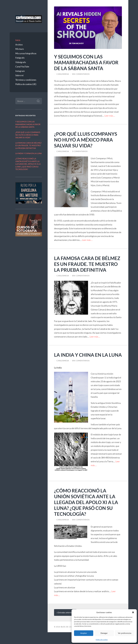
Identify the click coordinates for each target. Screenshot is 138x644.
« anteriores (65, 624)
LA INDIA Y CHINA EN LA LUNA (29, 153)
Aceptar (84, 633)
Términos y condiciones (26, 80)
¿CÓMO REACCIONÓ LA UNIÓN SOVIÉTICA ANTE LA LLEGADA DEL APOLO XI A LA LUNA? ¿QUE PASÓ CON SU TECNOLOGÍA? (28, 164)
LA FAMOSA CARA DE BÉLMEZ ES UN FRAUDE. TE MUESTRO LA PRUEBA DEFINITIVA (28, 145)
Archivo (19, 45)
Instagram (20, 71)
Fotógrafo (20, 58)
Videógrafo (21, 62)
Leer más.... (110, 116)
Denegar (104, 633)
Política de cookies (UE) (26, 84)
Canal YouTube (22, 67)
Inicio (18, 40)
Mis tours (20, 49)
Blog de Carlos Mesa (71, 638)
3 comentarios (80, 151)
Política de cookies (102, 640)
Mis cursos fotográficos (26, 53)
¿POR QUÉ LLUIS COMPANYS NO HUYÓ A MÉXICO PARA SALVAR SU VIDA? (28, 135)
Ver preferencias (125, 633)
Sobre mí (19, 75)
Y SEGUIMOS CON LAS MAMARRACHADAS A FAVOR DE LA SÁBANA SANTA (28, 124)
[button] (133, 612)
